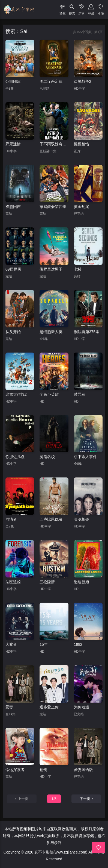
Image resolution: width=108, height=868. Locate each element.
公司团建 (13, 81)
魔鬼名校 (47, 457)
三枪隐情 (47, 582)
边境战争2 (83, 81)
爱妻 (9, 707)
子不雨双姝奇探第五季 (54, 144)
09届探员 (13, 269)
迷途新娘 (82, 582)
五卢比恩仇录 (51, 519)
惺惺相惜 (82, 144)
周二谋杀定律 (51, 81)
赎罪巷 (80, 394)
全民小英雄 (49, 394)
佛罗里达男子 (51, 269)
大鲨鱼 (11, 644)
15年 (44, 644)
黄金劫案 (82, 207)
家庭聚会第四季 (53, 207)
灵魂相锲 (82, 519)
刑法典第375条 (87, 332)
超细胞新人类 (51, 332)
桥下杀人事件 (85, 457)
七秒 (78, 269)
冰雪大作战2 (16, 394)
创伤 (43, 770)
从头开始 (13, 332)
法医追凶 (13, 582)
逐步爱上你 (49, 707)
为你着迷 (82, 707)
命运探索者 (15, 770)
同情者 (11, 519)
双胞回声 (13, 207)
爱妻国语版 (83, 770)
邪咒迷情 (13, 144)
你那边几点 (15, 457)
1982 (78, 644)
